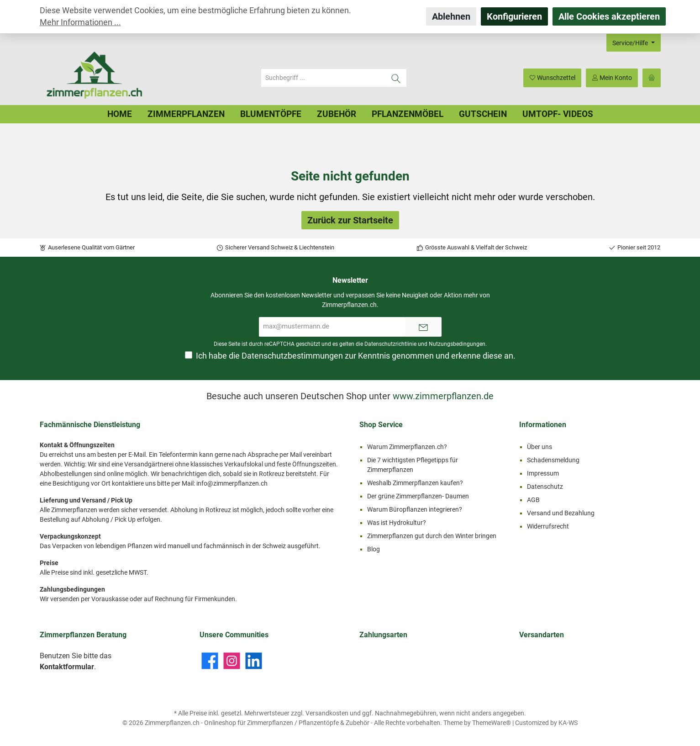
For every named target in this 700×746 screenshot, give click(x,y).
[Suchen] (396, 78)
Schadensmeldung (553, 460)
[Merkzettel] (552, 78)
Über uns (539, 447)
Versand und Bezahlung (561, 513)
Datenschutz (545, 487)
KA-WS (568, 723)
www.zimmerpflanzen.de (443, 396)
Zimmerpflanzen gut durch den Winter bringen (432, 536)
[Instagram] (232, 661)
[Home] (120, 114)
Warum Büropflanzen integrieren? (415, 509)
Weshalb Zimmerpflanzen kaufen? (415, 483)
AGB (533, 500)
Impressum (543, 473)
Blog (374, 549)
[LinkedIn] (254, 661)
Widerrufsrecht (548, 526)
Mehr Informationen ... (80, 22)
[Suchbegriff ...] (323, 78)
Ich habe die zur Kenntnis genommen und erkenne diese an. (356, 356)
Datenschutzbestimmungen (292, 356)
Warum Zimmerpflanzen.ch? (407, 447)
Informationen (543, 425)
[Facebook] (210, 661)
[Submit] (423, 327)
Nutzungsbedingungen (457, 344)
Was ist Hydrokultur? (397, 523)
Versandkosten (327, 713)
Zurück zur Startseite (350, 220)
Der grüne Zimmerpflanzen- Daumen (418, 496)
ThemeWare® (492, 723)
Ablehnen (451, 16)
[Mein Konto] (612, 78)
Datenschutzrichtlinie (390, 344)
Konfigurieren (514, 16)
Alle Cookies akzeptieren (609, 16)
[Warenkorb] (652, 78)
